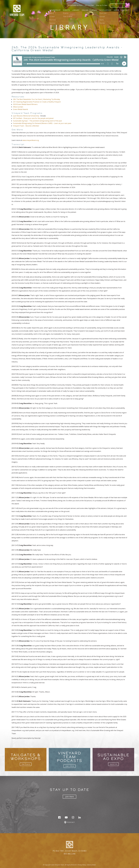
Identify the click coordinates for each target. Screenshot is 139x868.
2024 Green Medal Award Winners (25, 104)
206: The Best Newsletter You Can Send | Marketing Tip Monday (36, 99)
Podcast (70, 822)
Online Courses (89, 10)
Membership (55, 10)
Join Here (70, 797)
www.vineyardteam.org (31, 140)
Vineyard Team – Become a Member (26, 126)
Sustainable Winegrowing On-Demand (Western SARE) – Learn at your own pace (42, 123)
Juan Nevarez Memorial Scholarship (26, 116)
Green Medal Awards (21, 109)
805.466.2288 (69, 854)
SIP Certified (89, 5)
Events (66, 10)
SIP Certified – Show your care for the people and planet (34, 118)
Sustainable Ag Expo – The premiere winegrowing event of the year (38, 121)
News (116, 10)
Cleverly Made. (91, 865)
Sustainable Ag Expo (75, 5)
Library (76, 10)
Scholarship (105, 10)
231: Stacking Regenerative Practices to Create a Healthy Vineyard (37, 102)
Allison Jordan (18, 107)
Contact (125, 10)
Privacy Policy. (82, 865)
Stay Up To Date (102, 5)
